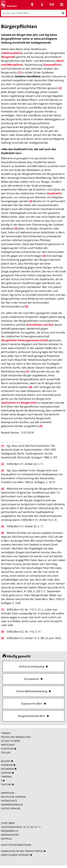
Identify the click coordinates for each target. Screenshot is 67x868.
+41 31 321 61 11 (32, 827)
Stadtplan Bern (32, 4)
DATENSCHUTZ (9, 801)
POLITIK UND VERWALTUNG (16, 737)
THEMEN (6, 733)
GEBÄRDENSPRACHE (12, 805)
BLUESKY (6, 761)
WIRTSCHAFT (8, 745)
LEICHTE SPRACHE (11, 808)
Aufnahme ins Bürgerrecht (19, 403)
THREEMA (6, 777)
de (52, 4)
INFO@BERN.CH (10, 831)
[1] (20, 72)
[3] (31, 201)
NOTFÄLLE (7, 839)
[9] (41, 426)
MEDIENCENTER (10, 835)
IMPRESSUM (8, 793)
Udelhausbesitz (12, 53)
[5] (44, 256)
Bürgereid (8, 57)
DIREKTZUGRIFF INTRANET (15, 855)
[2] (60, 88)
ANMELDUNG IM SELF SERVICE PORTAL (22, 851)
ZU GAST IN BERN (11, 741)
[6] (27, 306)
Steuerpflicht (52, 65)
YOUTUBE (6, 784)
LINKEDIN (6, 773)
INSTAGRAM (8, 769)
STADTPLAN (7, 749)
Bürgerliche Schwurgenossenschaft (25, 340)
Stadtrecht (54, 193)
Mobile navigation (62, 4)
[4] (16, 228)
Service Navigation (42, 4)
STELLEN (6, 753)
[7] (27, 371)
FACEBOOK (7, 765)
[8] (31, 387)
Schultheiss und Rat (40, 325)
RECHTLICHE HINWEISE (13, 797)
